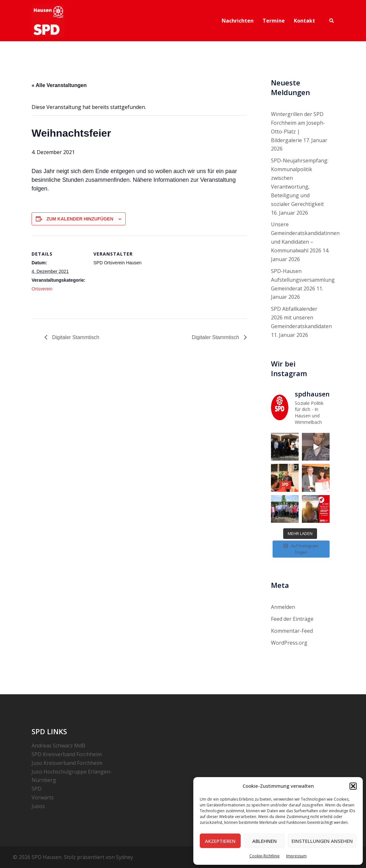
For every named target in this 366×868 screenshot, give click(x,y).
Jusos (38, 806)
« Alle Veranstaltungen (59, 85)
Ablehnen (265, 841)
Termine (274, 21)
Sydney (125, 857)
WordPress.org (289, 643)
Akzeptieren (220, 841)
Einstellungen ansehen (322, 841)
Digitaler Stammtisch (75, 337)
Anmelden (283, 607)
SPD (37, 789)
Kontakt (304, 21)
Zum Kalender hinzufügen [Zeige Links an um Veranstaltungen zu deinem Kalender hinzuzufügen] (80, 219)
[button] (353, 786)
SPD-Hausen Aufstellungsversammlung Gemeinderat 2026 (303, 280)
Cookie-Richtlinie (265, 856)
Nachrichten (238, 21)
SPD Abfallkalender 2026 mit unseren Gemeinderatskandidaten (301, 317)
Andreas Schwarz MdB (58, 746)
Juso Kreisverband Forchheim (67, 763)
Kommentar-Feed (292, 631)
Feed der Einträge (292, 619)
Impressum (296, 856)
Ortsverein (42, 289)
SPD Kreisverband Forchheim (67, 754)
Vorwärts (43, 797)
